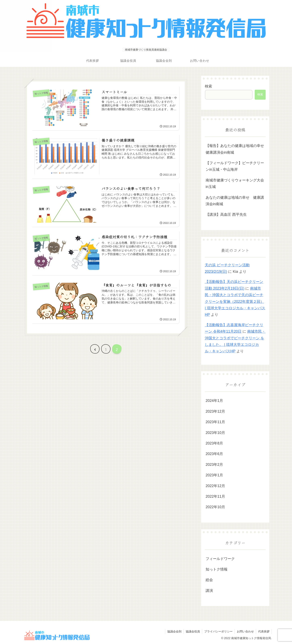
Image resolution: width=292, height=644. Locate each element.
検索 (208, 86)
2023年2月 (214, 465)
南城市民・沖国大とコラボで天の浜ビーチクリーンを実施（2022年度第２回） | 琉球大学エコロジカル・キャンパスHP (235, 302)
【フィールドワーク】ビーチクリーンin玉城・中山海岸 (235, 166)
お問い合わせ (245, 631)
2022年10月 (215, 507)
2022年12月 (215, 486)
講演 (209, 591)
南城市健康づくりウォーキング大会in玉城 (235, 183)
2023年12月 (215, 411)
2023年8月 (214, 443)
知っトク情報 (217, 569)
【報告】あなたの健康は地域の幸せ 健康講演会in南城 (236, 149)
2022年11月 (215, 496)
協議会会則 (174, 631)
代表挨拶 (264, 631)
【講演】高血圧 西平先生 (226, 215)
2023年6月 (214, 454)
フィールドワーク (220, 559)
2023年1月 (214, 475)
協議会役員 (193, 631)
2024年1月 (214, 401)
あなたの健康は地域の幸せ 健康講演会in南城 (235, 201)
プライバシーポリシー (218, 631)
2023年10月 (215, 433)
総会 (209, 580)
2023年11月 (215, 422)
